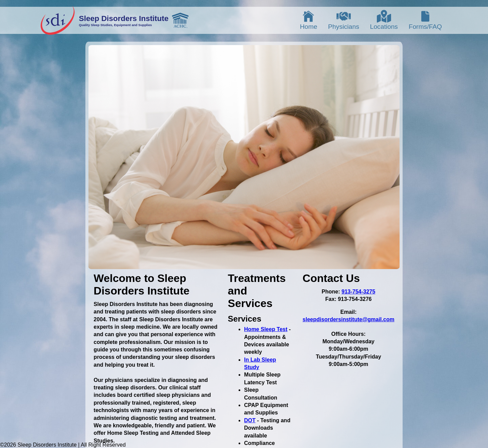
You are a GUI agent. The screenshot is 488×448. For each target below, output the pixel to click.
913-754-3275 (359, 292)
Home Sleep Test (266, 329)
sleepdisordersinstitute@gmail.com (349, 319)
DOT (250, 420)
